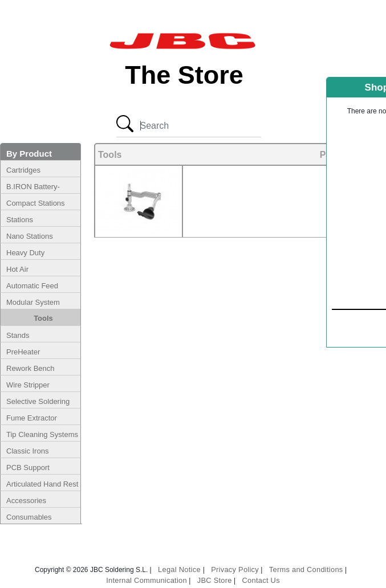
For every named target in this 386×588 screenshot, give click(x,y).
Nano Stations (30, 236)
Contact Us (261, 580)
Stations (20, 220)
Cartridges (23, 170)
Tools (43, 318)
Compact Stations (36, 203)
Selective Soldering (38, 401)
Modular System (33, 302)
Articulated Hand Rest (42, 484)
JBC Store (215, 580)
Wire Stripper (28, 385)
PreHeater (23, 352)
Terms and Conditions (306, 569)
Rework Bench (31, 368)
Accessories (26, 501)
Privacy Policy (235, 569)
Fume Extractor (32, 418)
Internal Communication (147, 580)
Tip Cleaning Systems (42, 434)
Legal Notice (180, 569)
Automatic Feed (32, 286)
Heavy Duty (25, 253)
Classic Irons (27, 451)
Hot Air (17, 269)
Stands (18, 335)
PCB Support (28, 467)
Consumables (29, 517)
